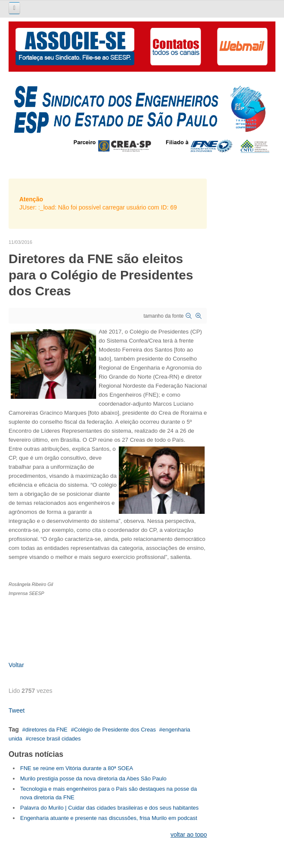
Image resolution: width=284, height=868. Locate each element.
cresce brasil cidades (55, 739)
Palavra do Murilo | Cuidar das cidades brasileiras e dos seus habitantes (109, 808)
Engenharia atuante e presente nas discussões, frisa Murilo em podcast (109, 818)
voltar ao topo (189, 835)
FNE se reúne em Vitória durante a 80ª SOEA (77, 768)
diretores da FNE (46, 730)
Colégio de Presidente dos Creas (115, 730)
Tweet (17, 710)
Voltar (16, 665)
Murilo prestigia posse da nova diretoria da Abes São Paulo (93, 778)
